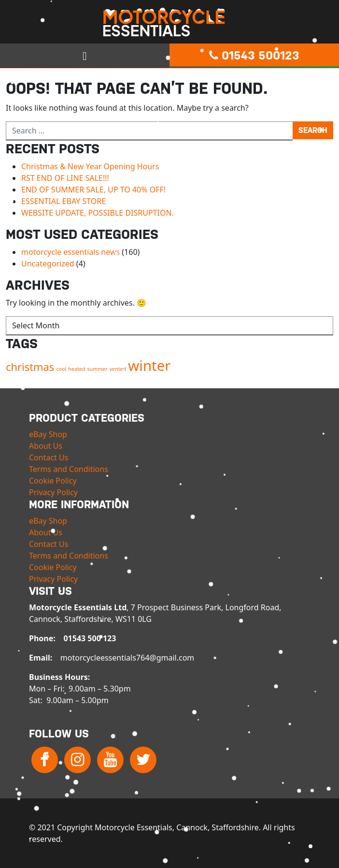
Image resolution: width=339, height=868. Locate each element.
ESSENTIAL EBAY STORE (64, 201)
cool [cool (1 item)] (61, 369)
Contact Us (49, 457)
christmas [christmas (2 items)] (30, 367)
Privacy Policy (53, 492)
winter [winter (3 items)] (149, 366)
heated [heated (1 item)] (77, 369)
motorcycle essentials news (71, 252)
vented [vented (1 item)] (118, 369)
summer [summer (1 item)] (98, 369)
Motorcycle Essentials (169, 22)
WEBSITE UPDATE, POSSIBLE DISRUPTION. (98, 213)
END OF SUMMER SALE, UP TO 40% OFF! (93, 190)
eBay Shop (48, 434)
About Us (46, 446)
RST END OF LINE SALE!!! (65, 178)
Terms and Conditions (69, 469)
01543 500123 (254, 56)
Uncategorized (48, 264)
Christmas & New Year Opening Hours (90, 166)
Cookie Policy (53, 481)
